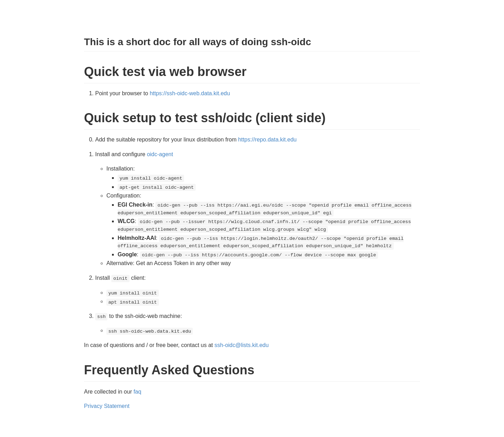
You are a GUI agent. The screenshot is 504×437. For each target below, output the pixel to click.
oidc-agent (160, 154)
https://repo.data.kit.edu (267, 140)
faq (137, 392)
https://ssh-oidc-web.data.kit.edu (190, 93)
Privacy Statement (107, 406)
